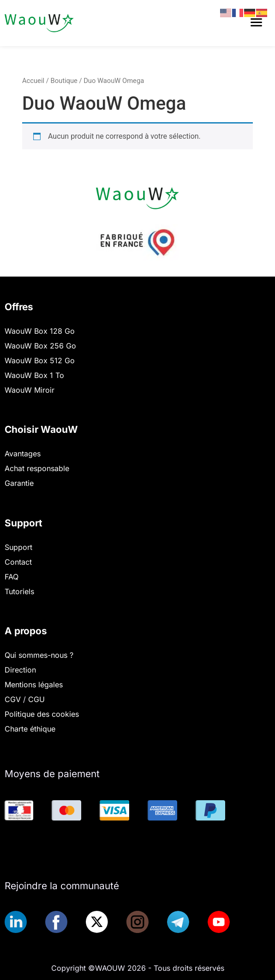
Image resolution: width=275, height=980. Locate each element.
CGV (14, 699)
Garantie (19, 483)
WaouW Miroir (30, 390)
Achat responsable (37, 468)
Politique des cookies (42, 714)
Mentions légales (34, 685)
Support (18, 547)
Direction (20, 670)
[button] (257, 23)
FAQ (12, 577)
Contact (18, 562)
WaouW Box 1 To (34, 375)
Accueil (33, 81)
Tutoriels (19, 591)
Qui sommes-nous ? (39, 655)
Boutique (64, 81)
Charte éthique (30, 729)
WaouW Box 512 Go (40, 360)
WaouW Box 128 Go (40, 331)
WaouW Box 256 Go (40, 346)
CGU (36, 699)
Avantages (23, 454)
